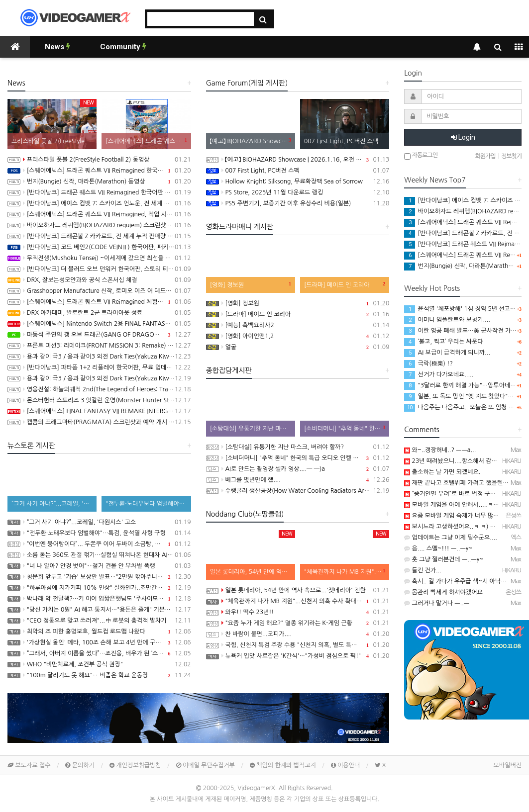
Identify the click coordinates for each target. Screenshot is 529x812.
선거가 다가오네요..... (439, 374)
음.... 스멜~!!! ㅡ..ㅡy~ (438, 548)
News (57, 47)
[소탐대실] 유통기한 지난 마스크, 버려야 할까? (298, 447)
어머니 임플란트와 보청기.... (447, 320)
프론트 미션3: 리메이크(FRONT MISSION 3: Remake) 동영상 (99, 346)
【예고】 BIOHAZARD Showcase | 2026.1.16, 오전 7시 (298, 160)
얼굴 (298, 347)
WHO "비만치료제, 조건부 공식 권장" (99, 664)
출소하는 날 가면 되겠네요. (442, 472)
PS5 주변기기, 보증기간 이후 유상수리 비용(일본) (298, 203)
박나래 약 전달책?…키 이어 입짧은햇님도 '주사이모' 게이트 (99, 599)
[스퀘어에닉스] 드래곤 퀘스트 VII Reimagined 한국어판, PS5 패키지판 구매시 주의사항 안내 (99, 171)
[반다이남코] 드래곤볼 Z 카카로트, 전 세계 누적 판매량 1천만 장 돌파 (99, 236)
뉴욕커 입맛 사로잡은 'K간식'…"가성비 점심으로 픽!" (298, 656)
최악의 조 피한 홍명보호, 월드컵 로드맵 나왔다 (99, 632)
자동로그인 (421, 156)
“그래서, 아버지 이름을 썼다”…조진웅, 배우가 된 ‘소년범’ (99, 653)
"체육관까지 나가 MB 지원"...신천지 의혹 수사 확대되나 (298, 601)
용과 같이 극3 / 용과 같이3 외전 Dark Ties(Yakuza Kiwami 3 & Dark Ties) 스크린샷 (99, 378)
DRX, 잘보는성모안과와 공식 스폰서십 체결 (99, 280)
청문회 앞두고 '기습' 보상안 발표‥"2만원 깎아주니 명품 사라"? (99, 577)
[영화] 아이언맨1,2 (298, 336)
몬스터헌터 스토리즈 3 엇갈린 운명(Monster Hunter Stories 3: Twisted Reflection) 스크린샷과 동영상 (99, 400)
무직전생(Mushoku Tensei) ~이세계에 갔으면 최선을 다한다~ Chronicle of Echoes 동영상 (99, 258)
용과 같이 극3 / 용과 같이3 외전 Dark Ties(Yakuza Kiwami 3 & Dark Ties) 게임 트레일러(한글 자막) (99, 357)
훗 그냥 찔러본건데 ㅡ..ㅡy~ (444, 559)
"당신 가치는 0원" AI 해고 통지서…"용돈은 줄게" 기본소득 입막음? (99, 610)
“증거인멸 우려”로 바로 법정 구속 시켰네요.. (464, 494)
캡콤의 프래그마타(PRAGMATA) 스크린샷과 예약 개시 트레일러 (99, 422)
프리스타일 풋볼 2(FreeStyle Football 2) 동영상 (99, 160)
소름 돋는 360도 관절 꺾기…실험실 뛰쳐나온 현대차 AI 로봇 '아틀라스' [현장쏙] (99, 555)
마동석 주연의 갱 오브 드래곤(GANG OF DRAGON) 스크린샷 (99, 335)
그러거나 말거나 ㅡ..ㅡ (437, 603)
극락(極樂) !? (428, 363)
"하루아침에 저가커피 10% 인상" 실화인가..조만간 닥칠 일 (99, 588)
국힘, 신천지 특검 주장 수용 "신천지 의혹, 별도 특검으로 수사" (298, 645)
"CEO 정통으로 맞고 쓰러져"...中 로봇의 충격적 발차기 (99, 621)
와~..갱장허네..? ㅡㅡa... (440, 450)
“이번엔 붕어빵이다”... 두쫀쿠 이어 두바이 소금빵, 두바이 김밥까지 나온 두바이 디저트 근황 (99, 544)
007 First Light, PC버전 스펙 (298, 171)
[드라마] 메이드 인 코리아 (298, 314)
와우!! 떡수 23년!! (298, 612)
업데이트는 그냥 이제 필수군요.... (451, 538)
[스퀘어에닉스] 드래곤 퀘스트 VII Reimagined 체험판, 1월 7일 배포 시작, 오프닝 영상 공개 (99, 302)
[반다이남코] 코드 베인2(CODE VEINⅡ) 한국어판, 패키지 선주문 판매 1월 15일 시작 (99, 247)
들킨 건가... (423, 570)
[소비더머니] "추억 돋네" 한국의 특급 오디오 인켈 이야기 (298, 458)
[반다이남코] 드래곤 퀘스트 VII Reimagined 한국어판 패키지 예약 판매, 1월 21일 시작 (99, 192)
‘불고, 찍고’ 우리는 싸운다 (443, 342)
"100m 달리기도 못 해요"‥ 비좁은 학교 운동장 (99, 675)
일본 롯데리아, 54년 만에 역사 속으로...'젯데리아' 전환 (298, 590)
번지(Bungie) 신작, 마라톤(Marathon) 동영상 (99, 181)
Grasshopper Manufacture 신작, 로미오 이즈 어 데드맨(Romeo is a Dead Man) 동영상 (99, 291)
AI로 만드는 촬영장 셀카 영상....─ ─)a (298, 469)
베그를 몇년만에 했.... (298, 480)
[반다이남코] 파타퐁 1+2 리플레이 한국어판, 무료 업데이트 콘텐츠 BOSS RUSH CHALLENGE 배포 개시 (99, 367)
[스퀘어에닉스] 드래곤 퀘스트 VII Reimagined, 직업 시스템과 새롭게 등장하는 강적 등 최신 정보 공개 (99, 214)
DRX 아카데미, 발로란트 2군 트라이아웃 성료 (99, 313)
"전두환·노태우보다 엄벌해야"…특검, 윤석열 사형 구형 (99, 533)
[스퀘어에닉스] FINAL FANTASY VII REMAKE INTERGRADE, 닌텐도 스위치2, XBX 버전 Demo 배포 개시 (99, 411)
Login (463, 137)
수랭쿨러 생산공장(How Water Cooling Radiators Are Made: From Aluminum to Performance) (298, 491)
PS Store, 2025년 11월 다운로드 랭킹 (298, 192)
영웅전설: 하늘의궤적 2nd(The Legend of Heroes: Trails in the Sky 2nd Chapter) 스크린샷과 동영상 (99, 389)
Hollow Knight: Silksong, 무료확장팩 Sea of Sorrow (298, 181)
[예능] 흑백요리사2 (298, 325)
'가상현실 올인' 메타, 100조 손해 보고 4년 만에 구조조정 (99, 642)
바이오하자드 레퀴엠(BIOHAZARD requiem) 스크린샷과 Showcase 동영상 (99, 225)
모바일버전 (508, 765)
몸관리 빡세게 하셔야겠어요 (443, 592)
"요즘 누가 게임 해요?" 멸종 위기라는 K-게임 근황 (298, 623)
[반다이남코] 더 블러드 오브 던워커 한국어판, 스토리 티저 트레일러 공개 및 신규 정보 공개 (99, 269)
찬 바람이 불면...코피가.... (298, 634)
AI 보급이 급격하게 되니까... (447, 353)
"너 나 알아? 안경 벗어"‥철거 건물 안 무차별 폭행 (99, 566)
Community (123, 47)
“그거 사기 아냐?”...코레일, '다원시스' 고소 (99, 522)
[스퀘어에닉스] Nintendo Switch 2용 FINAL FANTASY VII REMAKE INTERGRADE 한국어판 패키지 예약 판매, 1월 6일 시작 (99, 324)
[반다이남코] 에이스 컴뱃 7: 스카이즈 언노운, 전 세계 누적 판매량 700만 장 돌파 (99, 203)
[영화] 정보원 (298, 303)
